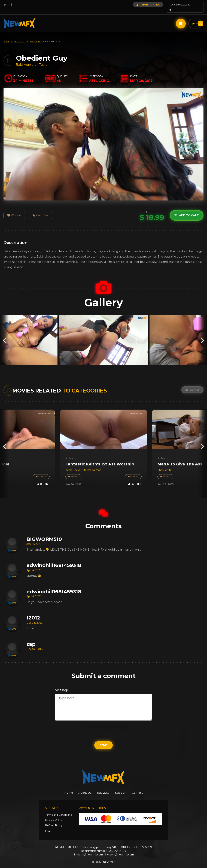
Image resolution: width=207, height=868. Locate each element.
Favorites (40, 210)
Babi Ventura (26, 60)
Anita (168, 465)
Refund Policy (54, 821)
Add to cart (186, 210)
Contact (143, 788)
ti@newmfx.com (93, 850)
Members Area (138, 5)
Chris (161, 465)
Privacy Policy (54, 815)
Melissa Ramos (92, 465)
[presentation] (4, 335)
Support (124, 788)
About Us (82, 788)
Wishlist (14, 210)
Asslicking (71, 453)
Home (63, 788)
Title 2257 (103, 788)
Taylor (44, 60)
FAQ (48, 826)
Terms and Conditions (58, 810)
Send (103, 740)
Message (62, 685)
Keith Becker (73, 465)
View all (192, 385)
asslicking (20, 37)
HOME (7, 37)
